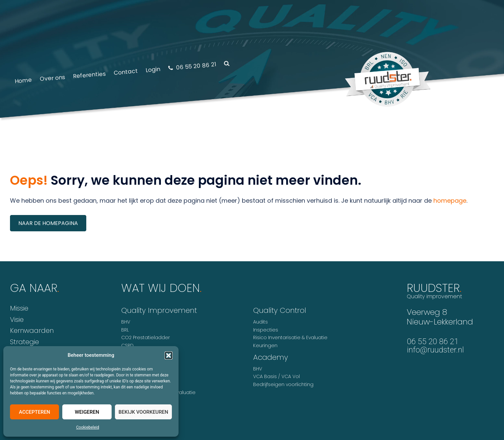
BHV (126, 322)
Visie (17, 320)
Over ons (52, 78)
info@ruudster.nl (435, 350)
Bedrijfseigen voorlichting (283, 384)
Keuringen (265, 345)
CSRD (127, 345)
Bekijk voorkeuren (143, 412)
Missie (19, 308)
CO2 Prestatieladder (146, 337)
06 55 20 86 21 (192, 66)
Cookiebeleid (88, 427)
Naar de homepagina (48, 223)
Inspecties (266, 330)
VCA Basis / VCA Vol (276, 376)
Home (23, 81)
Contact (126, 72)
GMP (126, 353)
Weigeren (87, 412)
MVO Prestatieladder (146, 377)
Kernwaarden (32, 330)
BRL (125, 330)
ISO (125, 369)
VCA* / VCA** (137, 400)
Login (153, 70)
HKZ (125, 361)
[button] (169, 355)
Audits (260, 322)
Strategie (24, 342)
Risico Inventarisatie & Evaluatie (158, 392)
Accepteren (35, 412)
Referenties (90, 75)
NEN (125, 385)
